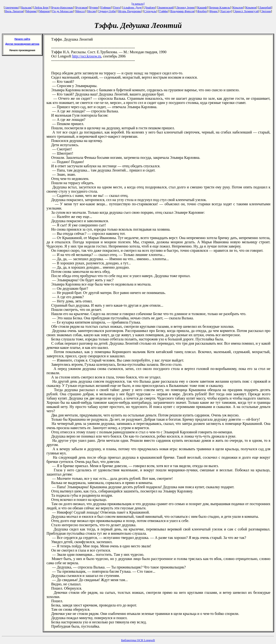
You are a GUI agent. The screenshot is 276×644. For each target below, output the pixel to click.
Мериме (31, 11)
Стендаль (150, 11)
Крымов (251, 7)
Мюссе (80, 11)
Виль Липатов (14, 11)
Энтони (266, 11)
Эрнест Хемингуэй (246, 11)
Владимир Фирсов (182, 11)
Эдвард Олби (107, 11)
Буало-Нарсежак (62, 7)
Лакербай (265, 7)
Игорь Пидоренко (130, 11)
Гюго (117, 7)
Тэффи (163, 11)
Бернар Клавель (220, 7)
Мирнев (45, 11)
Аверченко (12, 7)
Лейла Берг (42, 7)
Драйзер (150, 7)
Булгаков (81, 7)
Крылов (238, 7)
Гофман (106, 7)
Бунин (94, 7)
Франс (214, 11)
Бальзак (26, 7)
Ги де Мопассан (63, 11)
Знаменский (166, 7)
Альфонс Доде (132, 7)
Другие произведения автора (22, 44)
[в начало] (138, 4)
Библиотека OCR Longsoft (138, 640)
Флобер (202, 11)
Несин (92, 11)
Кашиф (202, 7)
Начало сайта (22, 39)
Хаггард (226, 11)
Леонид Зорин (185, 7)
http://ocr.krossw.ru (87, 56)
